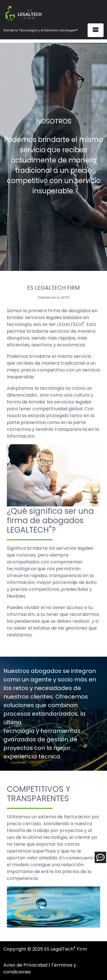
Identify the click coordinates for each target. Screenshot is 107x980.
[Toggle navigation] (96, 30)
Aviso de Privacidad (25, 965)
